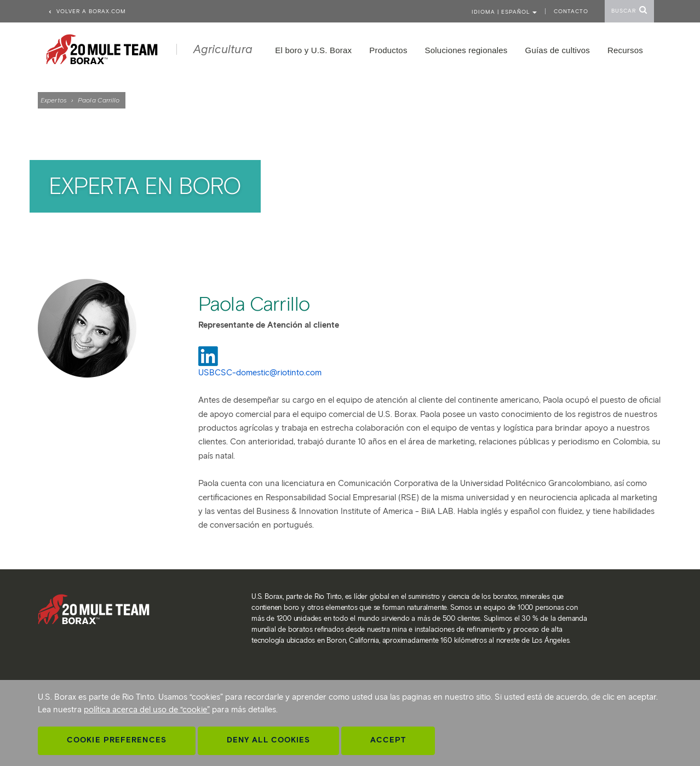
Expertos (54, 100)
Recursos (625, 50)
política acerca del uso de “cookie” (147, 710)
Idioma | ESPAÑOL (504, 12)
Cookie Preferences (117, 740)
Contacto (571, 11)
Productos (388, 50)
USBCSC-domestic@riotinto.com (260, 373)
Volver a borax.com (87, 11)
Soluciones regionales (466, 50)
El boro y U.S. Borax (313, 50)
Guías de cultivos (558, 50)
